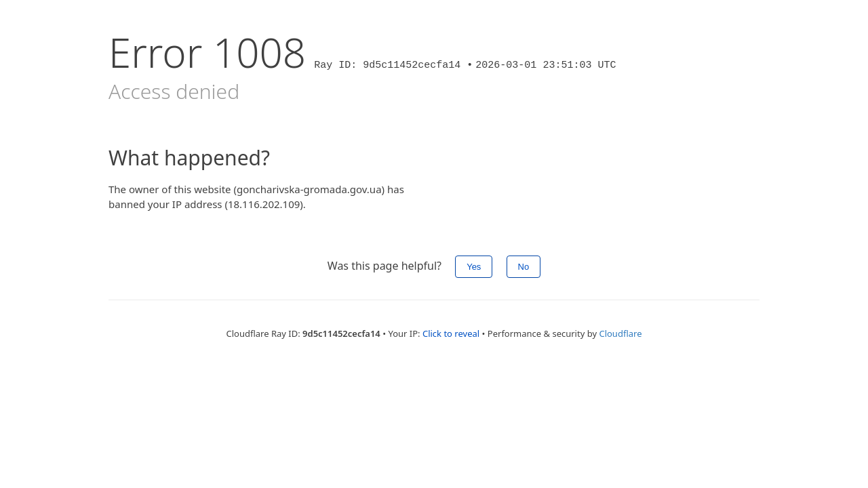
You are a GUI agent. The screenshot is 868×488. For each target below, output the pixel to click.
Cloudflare (620, 333)
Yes (474, 267)
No (524, 267)
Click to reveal (451, 333)
